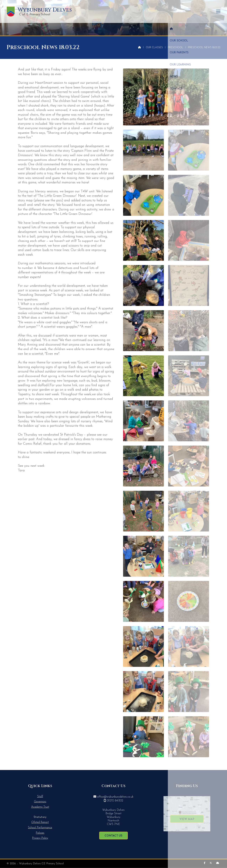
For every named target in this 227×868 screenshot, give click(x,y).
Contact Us (114, 836)
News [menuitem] (198, 11)
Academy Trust (40, 807)
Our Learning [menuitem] (180, 11)
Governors (40, 802)
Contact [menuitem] (212, 11)
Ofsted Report (40, 822)
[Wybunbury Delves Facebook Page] (205, 863)
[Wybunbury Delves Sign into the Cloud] (218, 863)
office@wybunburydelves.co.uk (115, 797)
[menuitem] (119, 11)
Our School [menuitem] (133, 11)
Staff (40, 796)
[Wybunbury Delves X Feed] (211, 863)
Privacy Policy (40, 838)
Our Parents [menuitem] (156, 11)
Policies (40, 833)
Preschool (175, 48)
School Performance (40, 828)
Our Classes (154, 48)
